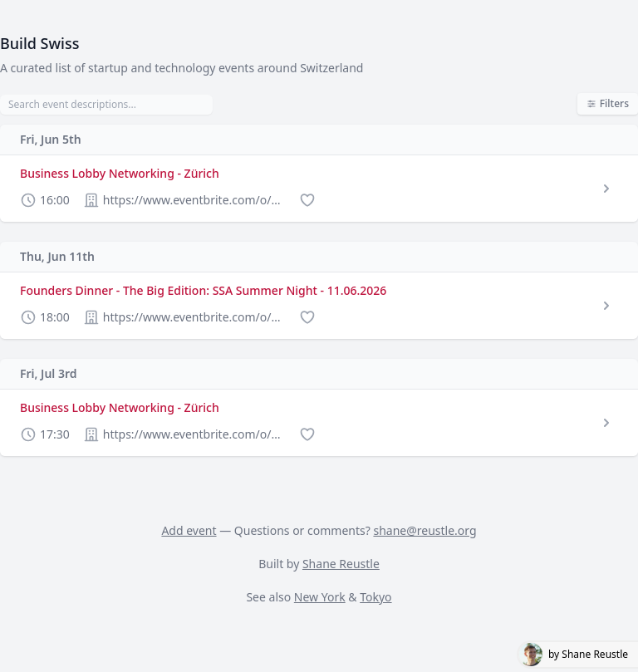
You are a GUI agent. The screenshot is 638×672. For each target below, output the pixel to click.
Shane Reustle (341, 564)
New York (320, 597)
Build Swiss (39, 43)
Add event (189, 530)
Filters (608, 103)
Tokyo (375, 597)
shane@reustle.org (425, 530)
